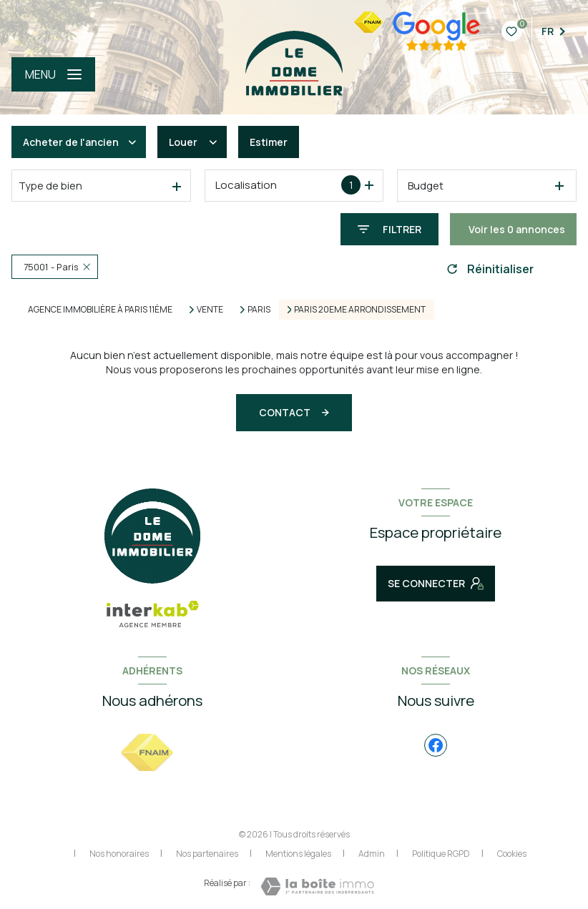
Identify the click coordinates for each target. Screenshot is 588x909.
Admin (372, 854)
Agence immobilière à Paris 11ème (100, 309)
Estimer (269, 142)
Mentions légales (298, 854)
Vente (210, 310)
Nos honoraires (119, 854)
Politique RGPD (441, 854)
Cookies (512, 854)
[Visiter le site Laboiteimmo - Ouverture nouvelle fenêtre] (317, 886)
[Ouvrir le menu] (53, 74)
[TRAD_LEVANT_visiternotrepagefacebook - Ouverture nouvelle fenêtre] (436, 745)
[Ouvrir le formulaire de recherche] (389, 229)
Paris (259, 310)
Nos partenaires (207, 854)
